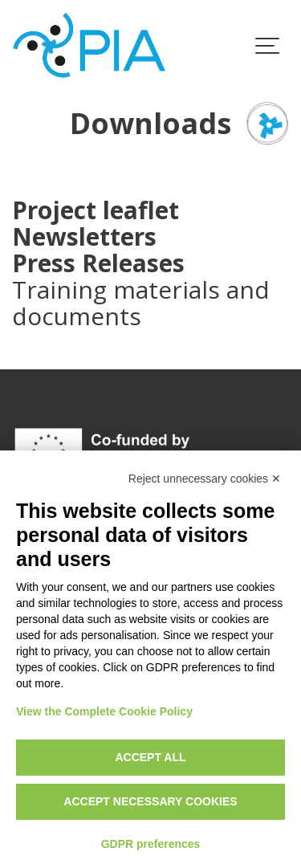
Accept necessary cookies (150, 801)
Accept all (150, 757)
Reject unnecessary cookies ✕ (205, 479)
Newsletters (84, 236)
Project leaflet (96, 210)
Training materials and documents (141, 303)
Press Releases (98, 263)
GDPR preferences (151, 844)
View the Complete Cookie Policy (104, 711)
